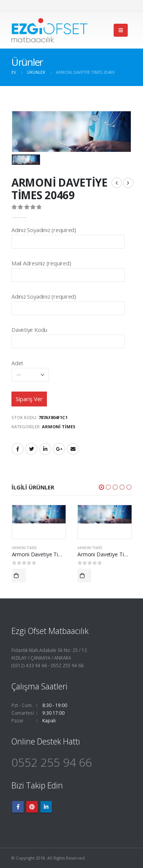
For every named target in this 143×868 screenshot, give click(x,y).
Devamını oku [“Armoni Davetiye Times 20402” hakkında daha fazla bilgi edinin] (19, 575)
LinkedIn (45, 449)
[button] (101, 487)
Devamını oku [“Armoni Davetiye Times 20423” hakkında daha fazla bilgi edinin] (84, 575)
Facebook (18, 449)
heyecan (31, 449)
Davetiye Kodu (68, 335)
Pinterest (32, 807)
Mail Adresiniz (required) (68, 269)
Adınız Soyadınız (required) (68, 235)
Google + (59, 449)
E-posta (73, 449)
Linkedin (46, 807)
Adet (30, 368)
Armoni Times (59, 427)
